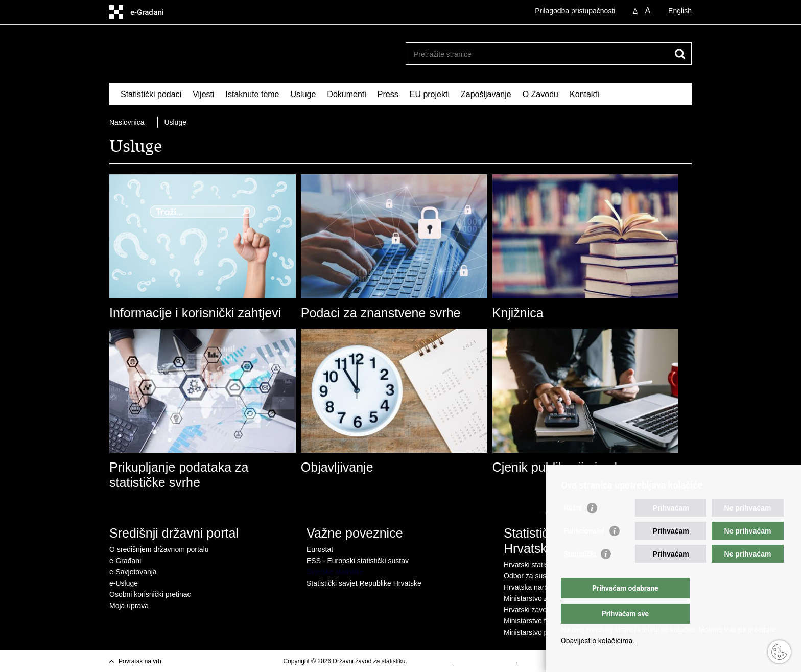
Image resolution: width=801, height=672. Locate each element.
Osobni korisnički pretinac (150, 594)
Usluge (303, 94)
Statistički (580, 574)
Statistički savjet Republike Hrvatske (364, 583)
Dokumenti (346, 94)
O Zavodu (540, 94)
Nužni (573, 528)
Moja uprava (129, 606)
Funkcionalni (584, 551)
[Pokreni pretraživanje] (680, 54)
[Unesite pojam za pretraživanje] (538, 54)
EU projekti (430, 94)
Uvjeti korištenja (430, 661)
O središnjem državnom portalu (159, 549)
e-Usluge (124, 583)
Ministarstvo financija (537, 621)
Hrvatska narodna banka (543, 587)
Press (388, 94)
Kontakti (584, 94)
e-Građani (125, 561)
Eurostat (320, 549)
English (680, 11)
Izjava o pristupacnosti (486, 661)
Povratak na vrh (140, 661)
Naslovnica (127, 122)
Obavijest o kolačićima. (598, 641)
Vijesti (203, 94)
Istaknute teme (253, 94)
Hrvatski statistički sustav (544, 565)
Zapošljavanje (486, 94)
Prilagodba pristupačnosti (575, 11)
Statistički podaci (151, 94)
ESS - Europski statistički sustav (358, 561)
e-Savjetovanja (133, 572)
